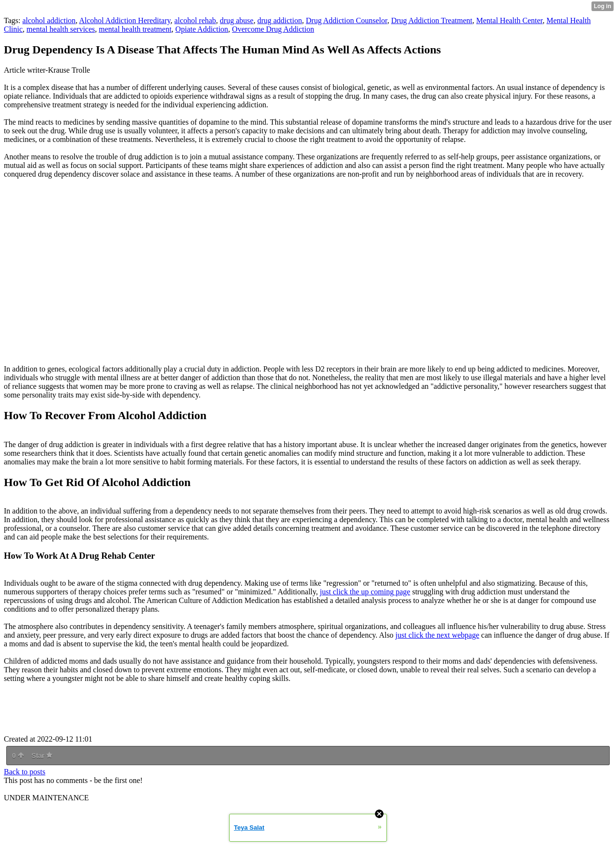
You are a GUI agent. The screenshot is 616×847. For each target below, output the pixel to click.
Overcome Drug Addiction (273, 29)
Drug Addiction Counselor (347, 20)
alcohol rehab (195, 20)
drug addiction (280, 20)
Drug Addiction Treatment (432, 20)
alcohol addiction (49, 20)
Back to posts (25, 772)
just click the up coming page (365, 592)
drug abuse (237, 20)
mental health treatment (135, 29)
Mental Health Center (510, 20)
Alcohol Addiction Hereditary (125, 20)
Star (42, 756)
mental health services (61, 29)
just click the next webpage (437, 635)
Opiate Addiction (202, 29)
